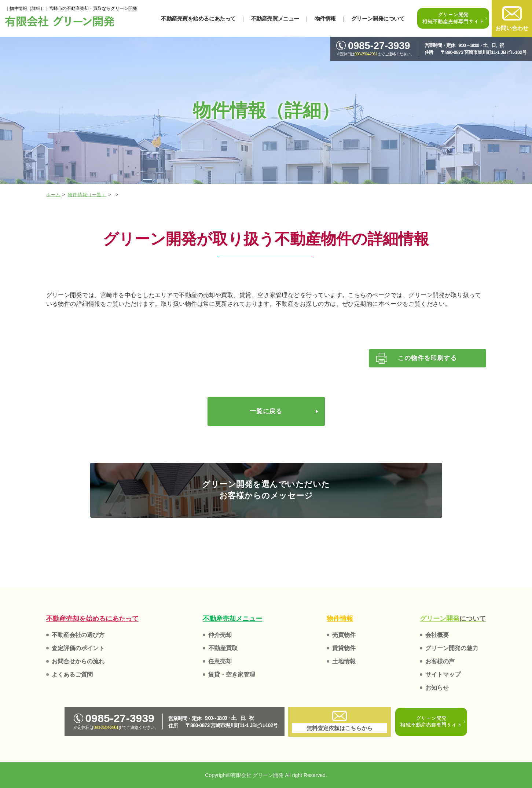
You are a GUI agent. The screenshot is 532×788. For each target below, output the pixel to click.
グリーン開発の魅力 (452, 648)
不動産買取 (223, 648)
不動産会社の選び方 (78, 635)
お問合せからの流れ (78, 661)
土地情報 (344, 661)
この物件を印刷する (427, 358)
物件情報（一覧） (87, 195)
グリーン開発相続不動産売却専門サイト (453, 18)
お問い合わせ (512, 19)
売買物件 (344, 635)
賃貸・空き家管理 (232, 675)
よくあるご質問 (72, 675)
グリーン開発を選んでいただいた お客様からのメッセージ (266, 490)
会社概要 (437, 635)
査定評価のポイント (78, 648)
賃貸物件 (344, 648)
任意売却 (220, 661)
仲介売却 (220, 635)
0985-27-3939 (373, 46)
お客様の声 (440, 661)
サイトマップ (443, 675)
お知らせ (437, 688)
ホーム (54, 195)
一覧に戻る (266, 411)
